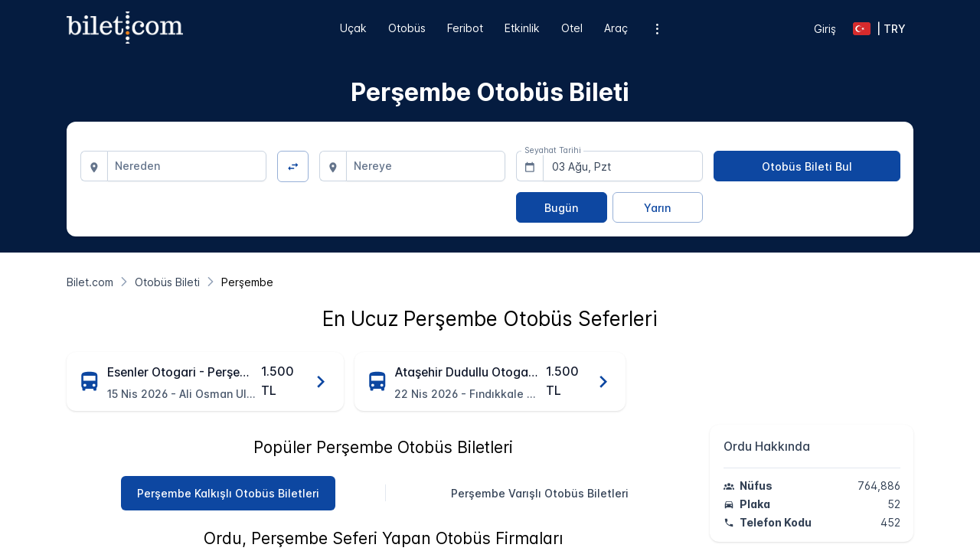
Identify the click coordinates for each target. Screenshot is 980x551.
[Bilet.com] (90, 282)
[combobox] (187, 166)
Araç (616, 28)
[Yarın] (658, 207)
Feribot (465, 28)
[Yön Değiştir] (293, 166)
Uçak (353, 28)
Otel (572, 28)
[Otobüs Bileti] (167, 282)
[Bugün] (561, 207)
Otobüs (407, 28)
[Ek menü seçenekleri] (657, 29)
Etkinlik (522, 28)
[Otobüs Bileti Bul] (807, 166)
